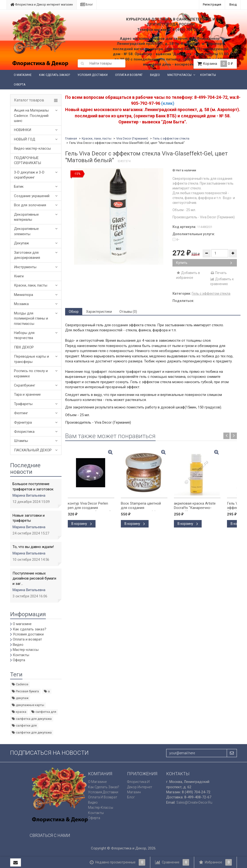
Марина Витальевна (29, 495)
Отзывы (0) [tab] (128, 312)
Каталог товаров (29, 100)
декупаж (20, 698)
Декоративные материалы (26, 217)
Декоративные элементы (26, 231)
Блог (87, 4)
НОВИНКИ (23, 130)
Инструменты (25, 267)
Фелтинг (21, 413)
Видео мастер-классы (32, 148)
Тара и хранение (27, 394)
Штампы (21, 441)
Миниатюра (24, 295)
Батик (19, 187)
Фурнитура (23, 422)
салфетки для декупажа (32, 732)
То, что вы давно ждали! (33, 547)
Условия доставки (93, 75)
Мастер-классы (179, 75)
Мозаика (21, 304)
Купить (204, 263)
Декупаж (21, 243)
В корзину (82, 524)
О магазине (23, 75)
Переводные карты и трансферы (31, 359)
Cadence (20, 684)
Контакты (208, 75)
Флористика (24, 432)
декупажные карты (28, 705)
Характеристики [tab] (99, 312)
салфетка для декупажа (32, 719)
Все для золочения (30, 205)
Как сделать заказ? (55, 75)
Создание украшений (32, 196)
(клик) (168, 103)
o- (176, 239)
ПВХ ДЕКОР (24, 347)
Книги (19, 276)
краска (19, 712)
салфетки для (24, 725)
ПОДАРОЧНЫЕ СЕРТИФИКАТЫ (27, 160)
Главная (71, 138)
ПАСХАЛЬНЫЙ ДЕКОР (33, 450)
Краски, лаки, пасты (31, 285)
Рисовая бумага (25, 691)
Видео (155, 75)
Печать (218, 273)
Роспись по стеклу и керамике (31, 373)
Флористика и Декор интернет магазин (42, 4)
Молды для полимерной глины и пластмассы (31, 318)
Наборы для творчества (24, 335)
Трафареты (23, 404)
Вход (233, 4)
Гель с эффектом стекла (171, 138)
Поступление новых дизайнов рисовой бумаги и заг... (34, 578)
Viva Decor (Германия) (132, 138)
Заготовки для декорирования (27, 255)
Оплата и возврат (129, 75)
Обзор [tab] (74, 312)
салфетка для (44, 712)
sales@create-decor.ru (194, 802)
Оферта (20, 85)
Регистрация (212, 4)
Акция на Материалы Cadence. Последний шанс (31, 116)
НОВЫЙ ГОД (25, 139)
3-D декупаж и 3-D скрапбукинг (29, 175)
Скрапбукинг (25, 385)
